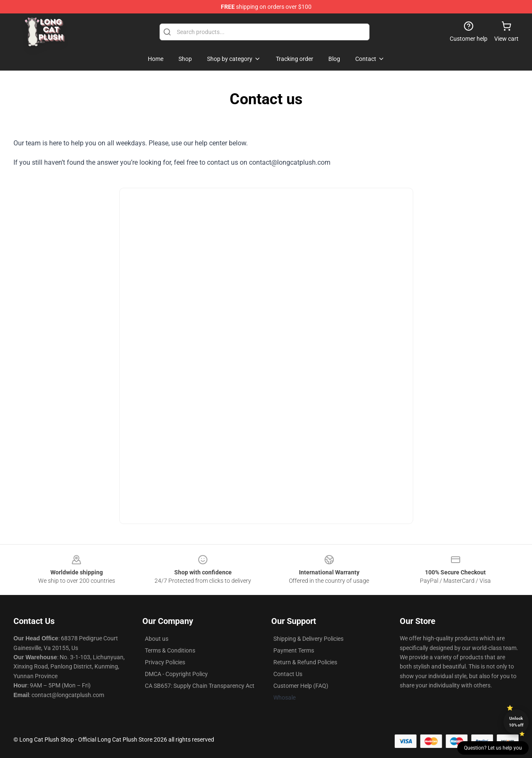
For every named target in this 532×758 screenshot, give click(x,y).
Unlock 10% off (516, 722)
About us (157, 639)
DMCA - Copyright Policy (176, 674)
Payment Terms (294, 650)
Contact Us (288, 674)
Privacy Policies (165, 662)
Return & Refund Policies (305, 662)
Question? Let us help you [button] (493, 748)
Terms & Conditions (170, 650)
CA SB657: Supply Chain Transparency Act (200, 686)
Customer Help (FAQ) (301, 686)
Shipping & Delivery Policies (308, 639)
